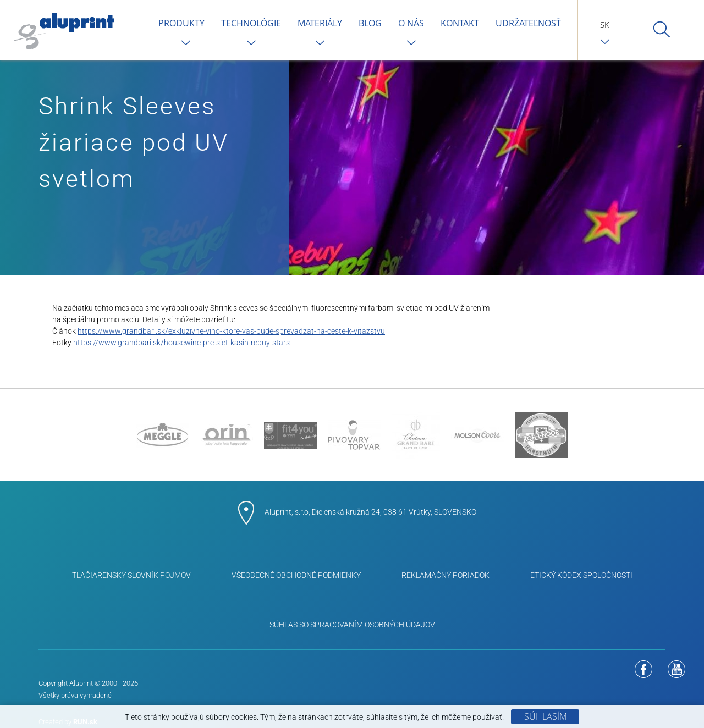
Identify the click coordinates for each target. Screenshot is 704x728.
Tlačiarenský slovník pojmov (131, 575)
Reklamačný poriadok (446, 575)
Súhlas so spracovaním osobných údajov (352, 625)
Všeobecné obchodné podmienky (296, 575)
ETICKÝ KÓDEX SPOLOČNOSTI (581, 575)
